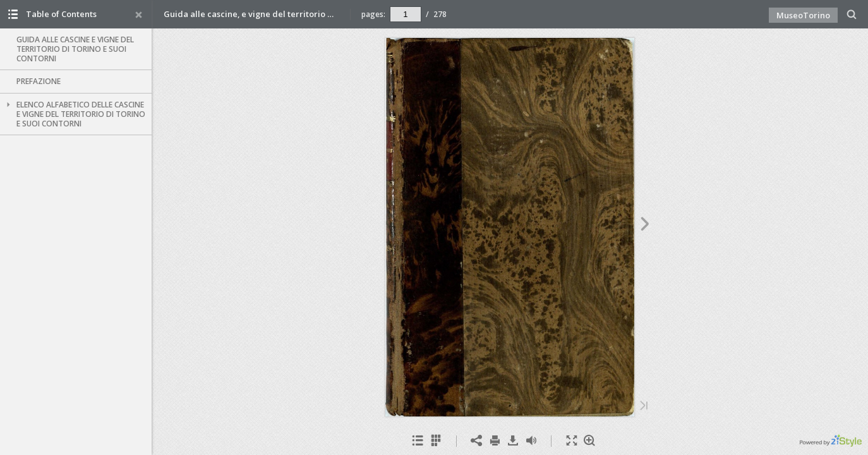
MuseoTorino (803, 15)
